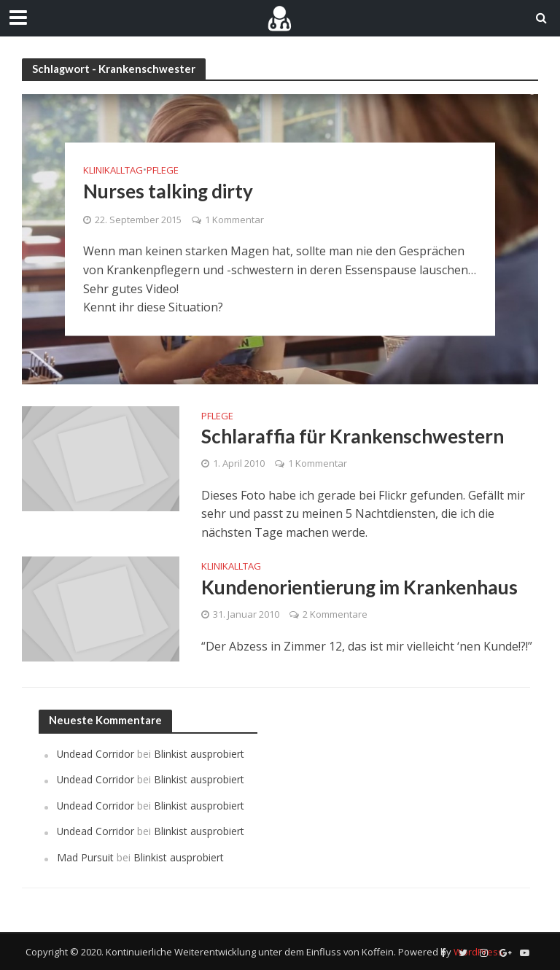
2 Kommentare (335, 614)
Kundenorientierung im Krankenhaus (359, 587)
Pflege (163, 170)
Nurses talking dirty (168, 191)
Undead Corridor (96, 754)
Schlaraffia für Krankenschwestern (353, 436)
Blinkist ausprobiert (199, 754)
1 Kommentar (234, 220)
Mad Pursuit (85, 857)
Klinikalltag (113, 170)
